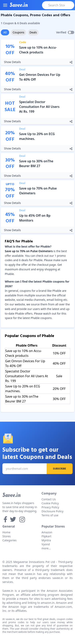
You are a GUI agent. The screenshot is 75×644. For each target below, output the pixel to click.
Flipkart (46, 536)
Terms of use (50, 515)
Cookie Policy (50, 503)
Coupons (18, 32)
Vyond (46, 544)
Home (6, 532)
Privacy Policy (50, 507)
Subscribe (59, 469)
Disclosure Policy (53, 511)
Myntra (46, 540)
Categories (9, 540)
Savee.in (11, 495)
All (5, 32)
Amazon (47, 532)
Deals (33, 32)
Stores (6, 536)
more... (46, 548)
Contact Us (49, 499)
